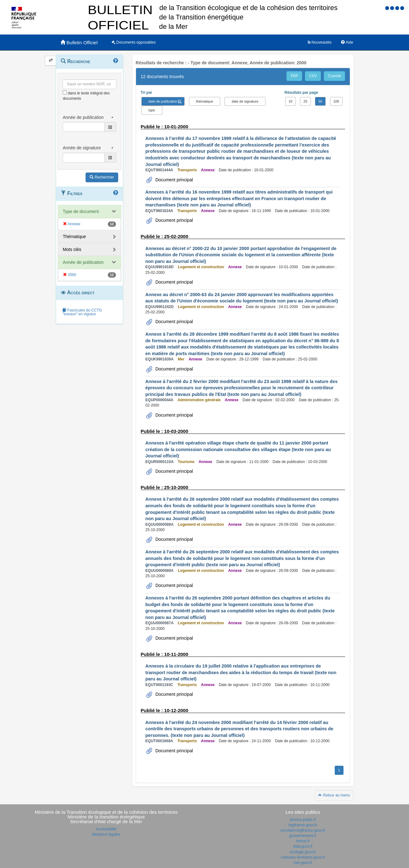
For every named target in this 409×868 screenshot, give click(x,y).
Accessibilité (106, 829)
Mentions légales (106, 834)
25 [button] (305, 101)
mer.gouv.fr (303, 863)
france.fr (303, 841)
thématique (205, 101)
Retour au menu (334, 795)
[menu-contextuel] (65, 92)
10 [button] (291, 101)
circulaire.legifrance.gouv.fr (303, 830)
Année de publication (83, 262)
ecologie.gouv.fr (303, 852)
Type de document (81, 211)
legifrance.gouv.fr (303, 825)
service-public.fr (303, 820)
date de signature (245, 101)
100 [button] (336, 101)
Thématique (74, 237)
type (152, 110)
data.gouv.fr (303, 846)
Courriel (334, 76)
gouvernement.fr (303, 836)
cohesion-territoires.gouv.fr (303, 857)
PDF (294, 76)
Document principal (174, 180)
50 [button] (320, 101)
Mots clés (72, 249)
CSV (313, 76)
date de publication (163, 101)
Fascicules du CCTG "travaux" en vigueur (82, 312)
